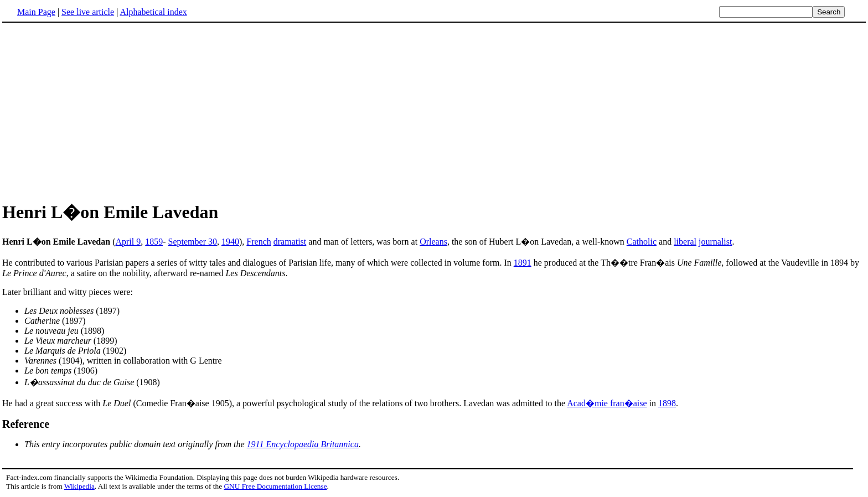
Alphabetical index (153, 12)
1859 (154, 242)
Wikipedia (79, 486)
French (259, 242)
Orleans (433, 242)
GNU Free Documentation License (275, 486)
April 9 (128, 242)
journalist (715, 242)
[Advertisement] (434, 110)
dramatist (290, 242)
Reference (26, 424)
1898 (667, 403)
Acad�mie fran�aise (607, 403)
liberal (685, 242)
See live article (88, 12)
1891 (523, 263)
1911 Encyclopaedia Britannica (303, 444)
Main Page (36, 12)
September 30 (193, 242)
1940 (230, 242)
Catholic (642, 242)
